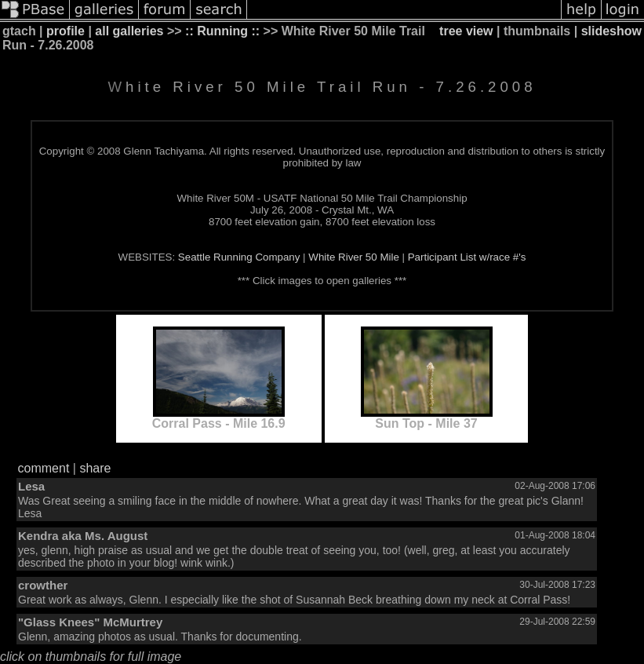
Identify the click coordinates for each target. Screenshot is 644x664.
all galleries (129, 31)
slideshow (611, 31)
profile (65, 31)
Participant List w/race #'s (467, 257)
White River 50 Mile (354, 257)
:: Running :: (222, 31)
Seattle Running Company (239, 257)
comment (44, 468)
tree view (466, 31)
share (95, 468)
